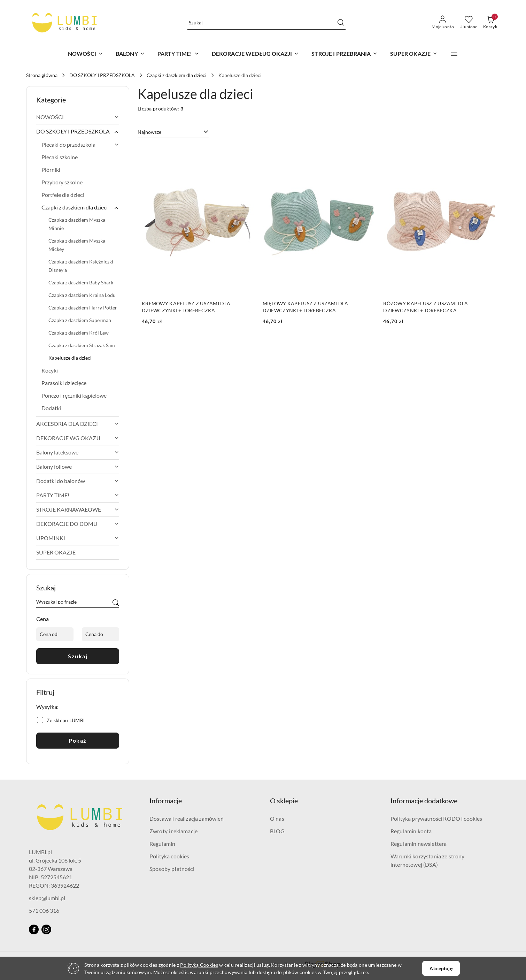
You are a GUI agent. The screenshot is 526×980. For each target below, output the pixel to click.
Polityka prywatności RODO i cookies (436, 818)
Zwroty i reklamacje (173, 831)
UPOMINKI (78, 538)
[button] (454, 54)
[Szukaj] (116, 603)
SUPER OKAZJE (56, 552)
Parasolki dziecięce (64, 383)
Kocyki (50, 370)
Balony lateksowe (78, 452)
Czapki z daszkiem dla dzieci (80, 207)
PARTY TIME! (78, 495)
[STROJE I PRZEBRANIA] (345, 54)
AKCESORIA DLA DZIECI (78, 424)
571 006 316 (44, 910)
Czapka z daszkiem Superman (80, 320)
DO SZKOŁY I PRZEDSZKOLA (78, 131)
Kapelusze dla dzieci (70, 358)
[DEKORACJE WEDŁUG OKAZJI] (256, 54)
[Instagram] (46, 929)
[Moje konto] (443, 23)
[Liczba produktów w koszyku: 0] (490, 23)
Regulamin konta (411, 831)
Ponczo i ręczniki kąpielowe (74, 395)
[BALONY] (130, 54)
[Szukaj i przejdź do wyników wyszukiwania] (341, 23)
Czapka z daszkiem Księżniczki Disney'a (81, 266)
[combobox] (173, 132)
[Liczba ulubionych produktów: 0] (469, 23)
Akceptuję (441, 968)
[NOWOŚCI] (86, 54)
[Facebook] (34, 929)
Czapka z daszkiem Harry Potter (83, 308)
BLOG (277, 831)
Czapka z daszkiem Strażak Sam (82, 345)
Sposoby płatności (172, 869)
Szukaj (78, 656)
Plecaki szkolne (60, 157)
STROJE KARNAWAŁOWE (78, 509)
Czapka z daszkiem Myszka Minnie (77, 224)
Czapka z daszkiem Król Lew (79, 333)
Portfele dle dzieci (63, 195)
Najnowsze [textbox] (149, 132)
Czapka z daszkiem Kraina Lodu (82, 295)
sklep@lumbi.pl (47, 898)
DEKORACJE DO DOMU (78, 524)
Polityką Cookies (199, 965)
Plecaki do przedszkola (80, 144)
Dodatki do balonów (78, 481)
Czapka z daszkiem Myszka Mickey (77, 245)
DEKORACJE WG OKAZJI (78, 438)
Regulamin (162, 844)
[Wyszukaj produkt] (266, 22)
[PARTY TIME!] (178, 54)
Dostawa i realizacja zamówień (187, 818)
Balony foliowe (78, 466)
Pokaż (78, 740)
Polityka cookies (169, 856)
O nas (277, 818)
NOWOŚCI (78, 117)
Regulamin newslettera (419, 844)
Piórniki (51, 170)
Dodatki (51, 408)
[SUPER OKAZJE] (414, 54)
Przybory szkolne (62, 182)
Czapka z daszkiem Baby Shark (81, 282)
